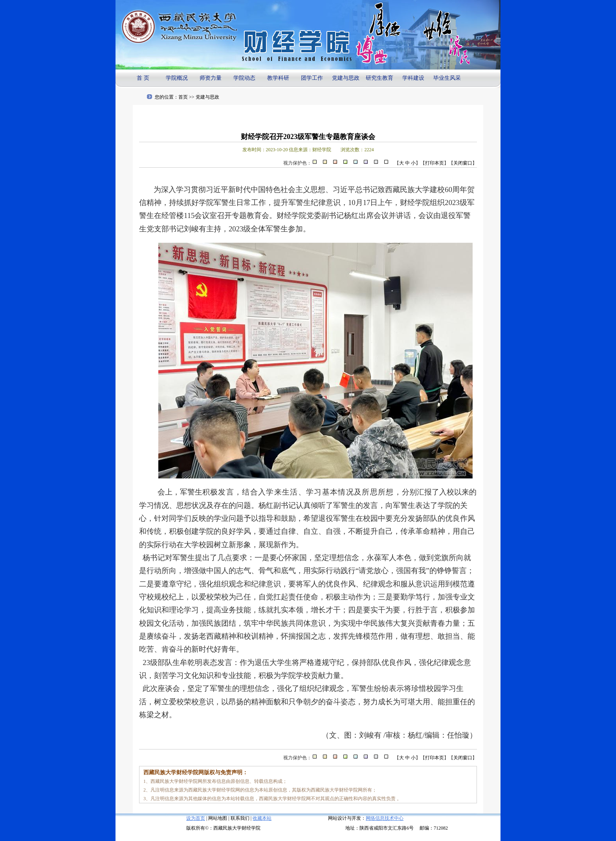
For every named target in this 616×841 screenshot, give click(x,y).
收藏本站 (262, 818)
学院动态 (244, 78)
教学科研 (278, 78)
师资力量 (211, 78)
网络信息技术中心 (385, 818)
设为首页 (196, 818)
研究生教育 (379, 78)
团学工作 (312, 78)
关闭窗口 (463, 163)
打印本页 (434, 163)
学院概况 (177, 78)
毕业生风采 (447, 78)
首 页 (143, 78)
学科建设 (413, 78)
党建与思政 (346, 78)
